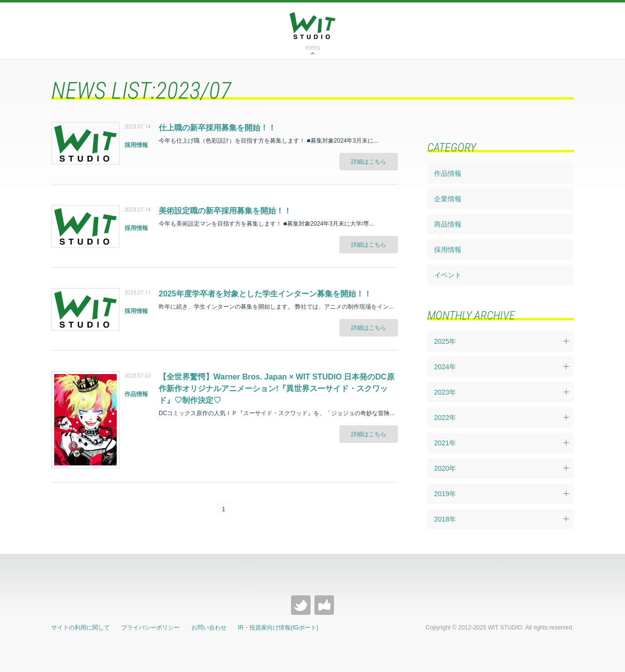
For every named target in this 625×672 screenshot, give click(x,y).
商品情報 (448, 224)
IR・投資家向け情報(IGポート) (278, 628)
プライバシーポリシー (150, 628)
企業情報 (448, 199)
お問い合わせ (209, 628)
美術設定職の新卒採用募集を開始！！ (225, 211)
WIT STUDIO (312, 26)
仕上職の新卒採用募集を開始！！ (217, 128)
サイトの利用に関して (81, 628)
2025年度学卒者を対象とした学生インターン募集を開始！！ (265, 294)
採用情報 (448, 250)
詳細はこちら (369, 162)
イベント (448, 275)
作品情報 (448, 173)
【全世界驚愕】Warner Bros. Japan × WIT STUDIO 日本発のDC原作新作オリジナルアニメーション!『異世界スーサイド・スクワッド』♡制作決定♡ (277, 388)
